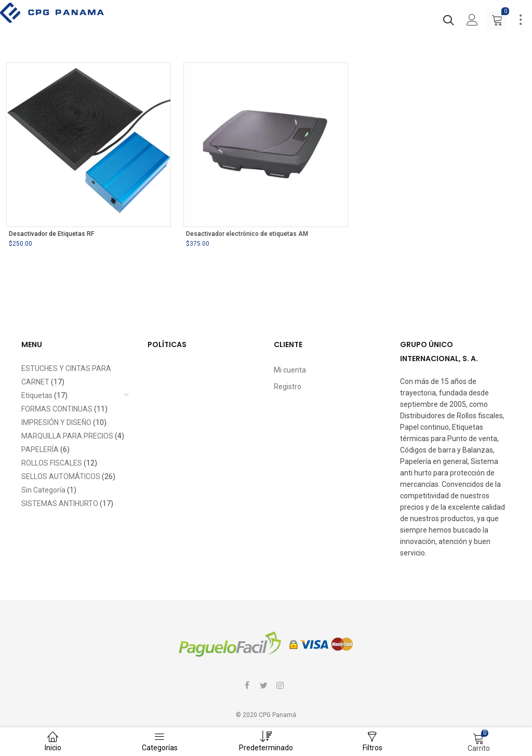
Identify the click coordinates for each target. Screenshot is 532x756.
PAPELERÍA (40, 449)
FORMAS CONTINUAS (57, 409)
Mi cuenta (290, 370)
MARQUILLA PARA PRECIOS (67, 436)
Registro (288, 387)
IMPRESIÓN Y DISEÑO (56, 422)
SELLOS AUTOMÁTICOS (61, 476)
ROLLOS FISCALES (52, 463)
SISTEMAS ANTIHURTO (60, 503)
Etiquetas (37, 395)
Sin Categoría (43, 490)
